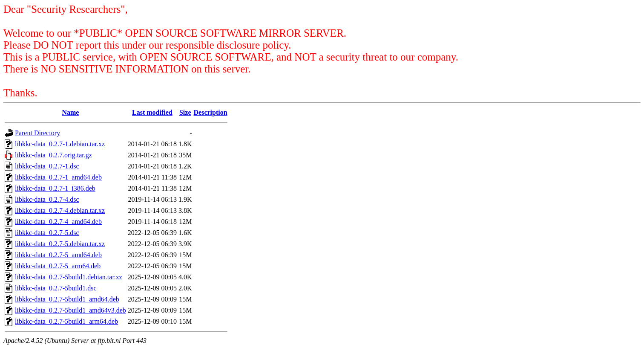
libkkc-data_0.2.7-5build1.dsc (56, 288)
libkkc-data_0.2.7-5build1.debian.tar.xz (69, 277)
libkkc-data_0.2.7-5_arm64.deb (58, 266)
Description (211, 112)
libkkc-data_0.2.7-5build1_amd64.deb (67, 299)
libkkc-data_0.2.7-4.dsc (47, 199)
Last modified (152, 112)
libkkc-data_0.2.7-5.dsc (47, 233)
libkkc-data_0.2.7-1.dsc (47, 166)
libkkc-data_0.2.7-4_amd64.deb (58, 222)
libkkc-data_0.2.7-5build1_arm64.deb (66, 321)
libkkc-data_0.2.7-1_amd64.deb (58, 177)
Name (70, 112)
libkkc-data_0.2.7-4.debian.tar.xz (60, 210)
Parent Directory (37, 133)
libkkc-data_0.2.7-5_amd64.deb (58, 255)
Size (185, 112)
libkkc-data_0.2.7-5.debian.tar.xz (60, 244)
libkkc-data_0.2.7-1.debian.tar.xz (60, 144)
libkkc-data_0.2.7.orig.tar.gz (53, 155)
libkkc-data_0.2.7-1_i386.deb (55, 188)
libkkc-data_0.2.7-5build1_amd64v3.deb (70, 310)
